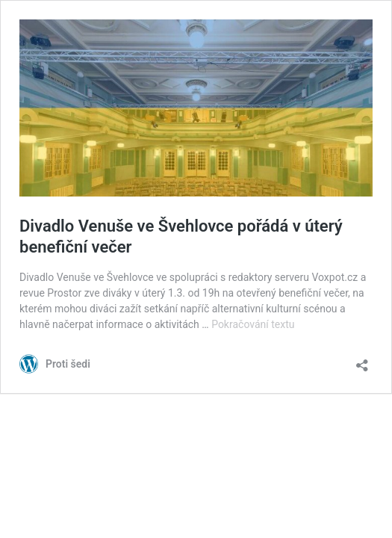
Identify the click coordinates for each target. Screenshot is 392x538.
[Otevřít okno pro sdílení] (362, 361)
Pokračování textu (253, 324)
